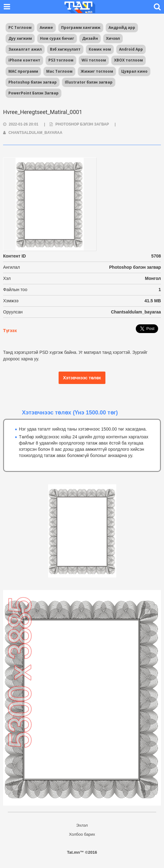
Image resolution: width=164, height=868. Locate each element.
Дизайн (90, 38)
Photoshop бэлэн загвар (33, 82)
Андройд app (122, 27)
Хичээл (113, 38)
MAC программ (23, 71)
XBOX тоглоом (129, 60)
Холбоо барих (82, 834)
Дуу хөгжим (20, 38)
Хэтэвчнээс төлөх (82, 378)
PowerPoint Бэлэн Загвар (33, 93)
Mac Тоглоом (59, 71)
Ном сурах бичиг (57, 38)
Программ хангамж (81, 27)
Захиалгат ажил (25, 49)
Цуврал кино (134, 71)
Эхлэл (82, 825)
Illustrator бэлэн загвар (89, 82)
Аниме (46, 27)
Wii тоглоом (94, 60)
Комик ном (100, 49)
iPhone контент (24, 60)
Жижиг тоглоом (97, 71)
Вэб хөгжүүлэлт (65, 49)
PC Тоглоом (20, 27)
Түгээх (10, 331)
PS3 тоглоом (61, 60)
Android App (131, 49)
